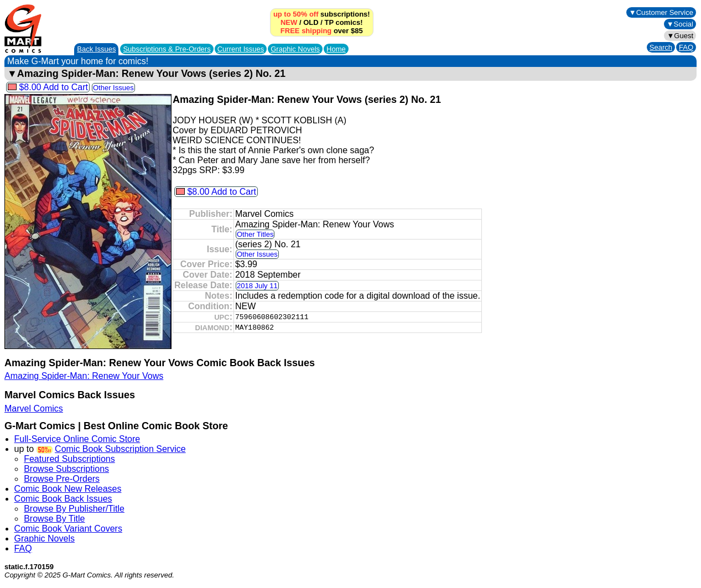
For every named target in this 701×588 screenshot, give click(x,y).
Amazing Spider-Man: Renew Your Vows (84, 376)
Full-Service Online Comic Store (77, 439)
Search (661, 47)
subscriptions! (322, 14)
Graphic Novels (295, 49)
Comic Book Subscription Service (120, 449)
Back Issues (96, 49)
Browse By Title (54, 519)
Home (336, 49)
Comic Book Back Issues (63, 499)
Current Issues (241, 49)
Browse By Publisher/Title (74, 509)
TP (329, 22)
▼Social (680, 24)
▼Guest (680, 36)
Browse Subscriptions (66, 469)
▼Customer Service (661, 12)
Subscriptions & (167, 49)
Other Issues (113, 88)
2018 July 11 (257, 286)
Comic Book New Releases (68, 489)
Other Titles (255, 234)
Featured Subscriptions (69, 459)
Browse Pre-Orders (62, 479)
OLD (311, 22)
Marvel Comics (34, 409)
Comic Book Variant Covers (68, 529)
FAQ (686, 47)
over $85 (322, 31)
